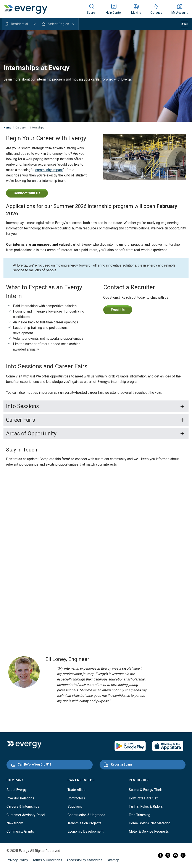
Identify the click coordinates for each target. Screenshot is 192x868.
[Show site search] (92, 9)
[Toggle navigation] (184, 24)
